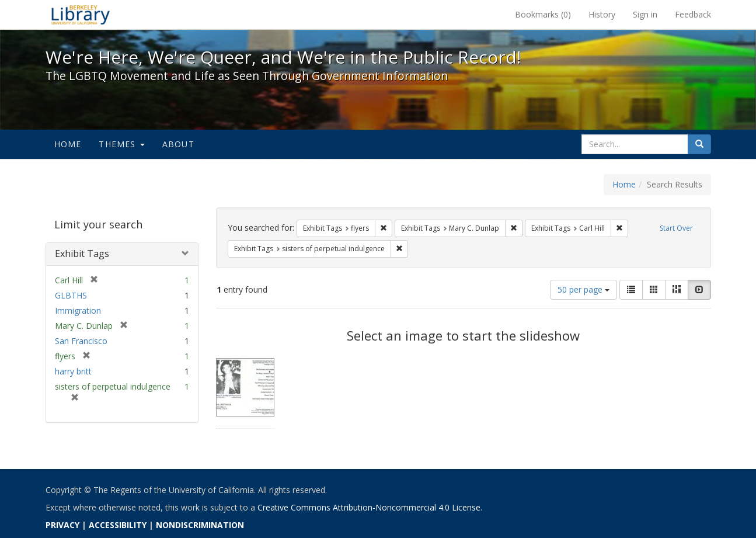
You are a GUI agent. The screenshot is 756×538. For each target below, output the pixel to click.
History (602, 14)
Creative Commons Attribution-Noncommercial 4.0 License (369, 507)
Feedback (693, 14)
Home (68, 144)
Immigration (78, 310)
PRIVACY (62, 525)
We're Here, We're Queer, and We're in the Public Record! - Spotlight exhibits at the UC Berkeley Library (81, 15)
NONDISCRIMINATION (200, 525)
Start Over (676, 228)
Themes (121, 144)
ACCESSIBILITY (118, 525)
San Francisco (81, 341)
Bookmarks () (543, 14)
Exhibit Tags (82, 254)
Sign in (645, 14)
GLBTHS (71, 295)
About (178, 144)
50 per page (583, 289)
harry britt (73, 371)
